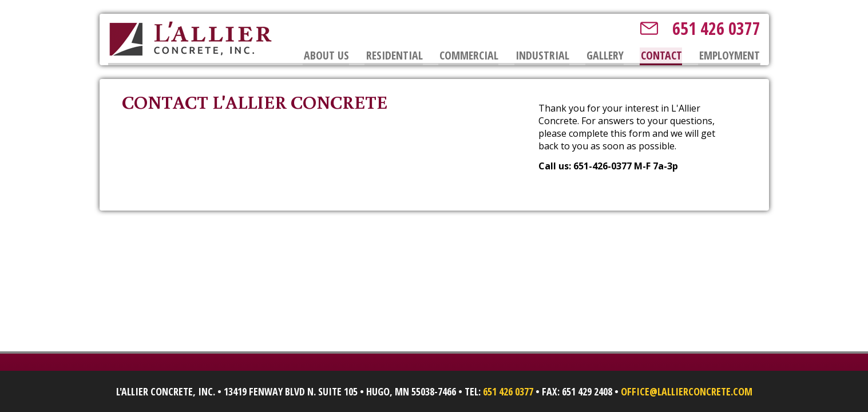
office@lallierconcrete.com (687, 391)
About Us (325, 55)
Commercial (468, 55)
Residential (393, 55)
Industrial (542, 55)
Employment (730, 55)
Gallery (605, 55)
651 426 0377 (716, 28)
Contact (661, 55)
